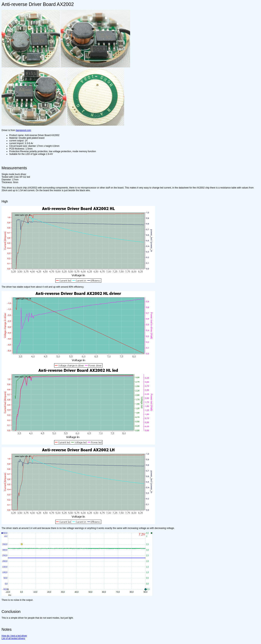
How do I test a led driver (14, 636)
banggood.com (24, 130)
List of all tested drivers (13, 638)
